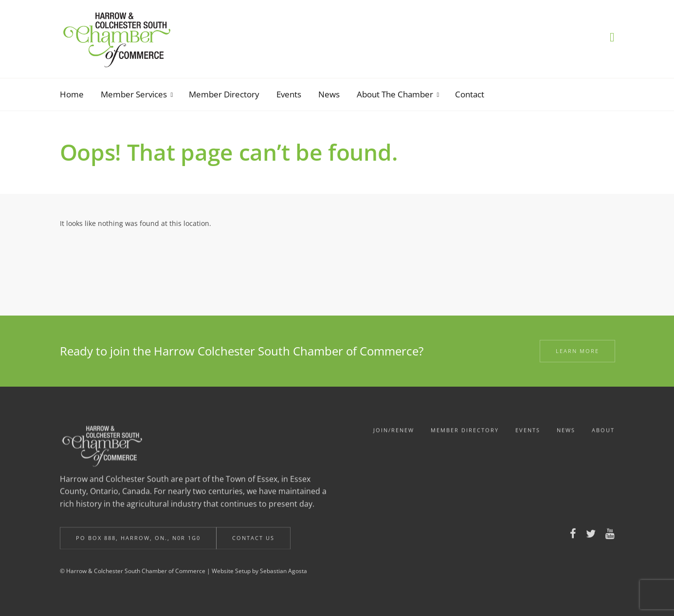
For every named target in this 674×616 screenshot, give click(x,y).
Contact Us (253, 541)
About (603, 436)
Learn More (577, 351)
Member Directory (465, 436)
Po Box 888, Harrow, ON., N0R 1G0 (138, 541)
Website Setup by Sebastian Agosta (259, 574)
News (566, 436)
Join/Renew (394, 436)
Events (528, 436)
